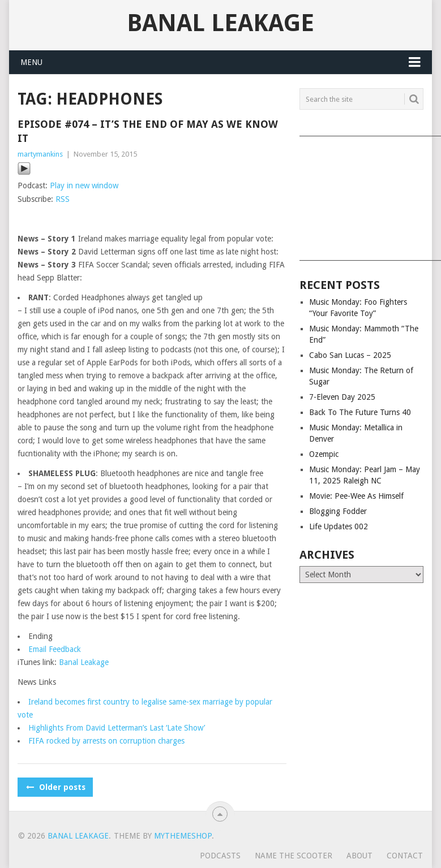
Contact (405, 856)
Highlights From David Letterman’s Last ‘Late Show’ (117, 728)
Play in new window (84, 185)
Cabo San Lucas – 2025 (350, 355)
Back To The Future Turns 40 (360, 412)
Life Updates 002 (339, 526)
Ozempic (324, 454)
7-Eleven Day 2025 (342, 397)
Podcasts (220, 856)
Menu (31, 62)
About (359, 856)
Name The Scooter (294, 856)
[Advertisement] (361, 195)
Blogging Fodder (338, 511)
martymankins (40, 154)
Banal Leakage (220, 23)
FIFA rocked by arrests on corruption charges (106, 741)
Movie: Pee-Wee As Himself (356, 496)
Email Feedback (55, 649)
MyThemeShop (183, 836)
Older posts (55, 787)
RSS (63, 199)
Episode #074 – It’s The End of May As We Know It (148, 131)
